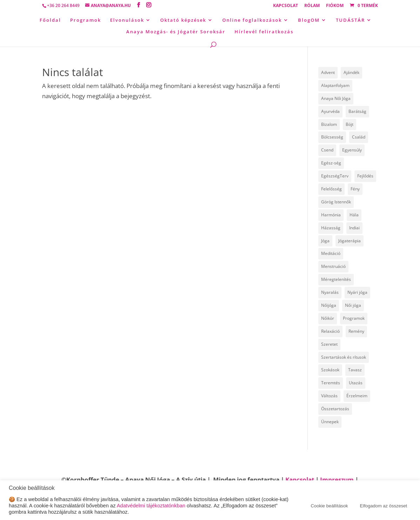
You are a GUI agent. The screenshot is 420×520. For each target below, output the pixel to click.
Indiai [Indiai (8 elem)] (354, 228)
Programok (86, 20)
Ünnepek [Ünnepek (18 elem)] (330, 422)
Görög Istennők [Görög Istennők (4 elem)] (336, 202)
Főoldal (50, 20)
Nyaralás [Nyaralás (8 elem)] (330, 292)
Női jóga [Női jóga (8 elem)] (353, 305)
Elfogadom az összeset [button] (384, 506)
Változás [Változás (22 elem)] (329, 396)
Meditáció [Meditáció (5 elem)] (331, 253)
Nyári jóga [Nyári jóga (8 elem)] (357, 292)
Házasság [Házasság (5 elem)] (331, 228)
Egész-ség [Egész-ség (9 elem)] (331, 163)
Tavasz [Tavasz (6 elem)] (355, 370)
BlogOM (309, 20)
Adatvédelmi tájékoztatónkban (151, 506)
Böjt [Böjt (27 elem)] (350, 124)
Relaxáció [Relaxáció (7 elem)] (330, 331)
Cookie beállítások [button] (329, 506)
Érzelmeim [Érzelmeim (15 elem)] (357, 396)
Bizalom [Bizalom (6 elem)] (329, 124)
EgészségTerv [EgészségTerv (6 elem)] (335, 176)
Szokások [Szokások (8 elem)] (330, 370)
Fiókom (335, 6)
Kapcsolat (286, 6)
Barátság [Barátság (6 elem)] (357, 111)
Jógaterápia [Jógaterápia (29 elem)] (350, 241)
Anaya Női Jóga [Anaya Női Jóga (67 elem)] (336, 98)
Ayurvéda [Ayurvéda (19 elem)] (330, 111)
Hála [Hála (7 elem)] (354, 215)
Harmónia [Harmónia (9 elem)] (331, 215)
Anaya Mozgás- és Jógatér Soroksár (176, 32)
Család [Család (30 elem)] (359, 137)
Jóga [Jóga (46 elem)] (325, 241)
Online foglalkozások (252, 20)
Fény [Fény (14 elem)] (355, 189)
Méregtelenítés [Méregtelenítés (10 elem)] (336, 279)
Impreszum (337, 480)
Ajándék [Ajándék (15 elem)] (351, 72)
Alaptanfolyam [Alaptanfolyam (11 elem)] (335, 85)
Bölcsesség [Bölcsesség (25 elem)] (332, 137)
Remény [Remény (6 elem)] (356, 331)
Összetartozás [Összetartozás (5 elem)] (335, 409)
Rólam (312, 6)
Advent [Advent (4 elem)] (328, 72)
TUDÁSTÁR (350, 20)
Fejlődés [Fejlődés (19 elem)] (365, 176)
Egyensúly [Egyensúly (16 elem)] (352, 150)
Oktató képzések (183, 20)
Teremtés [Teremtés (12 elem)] (331, 383)
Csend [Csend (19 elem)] (327, 150)
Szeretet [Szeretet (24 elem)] (329, 344)
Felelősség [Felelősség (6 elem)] (331, 189)
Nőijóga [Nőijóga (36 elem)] (329, 305)
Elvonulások (127, 20)
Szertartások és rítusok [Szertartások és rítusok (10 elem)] (344, 357)
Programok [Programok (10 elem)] (354, 318)
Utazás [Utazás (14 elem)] (356, 383)
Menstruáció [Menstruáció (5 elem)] (333, 266)
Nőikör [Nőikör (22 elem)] (328, 318)
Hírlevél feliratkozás (264, 32)
